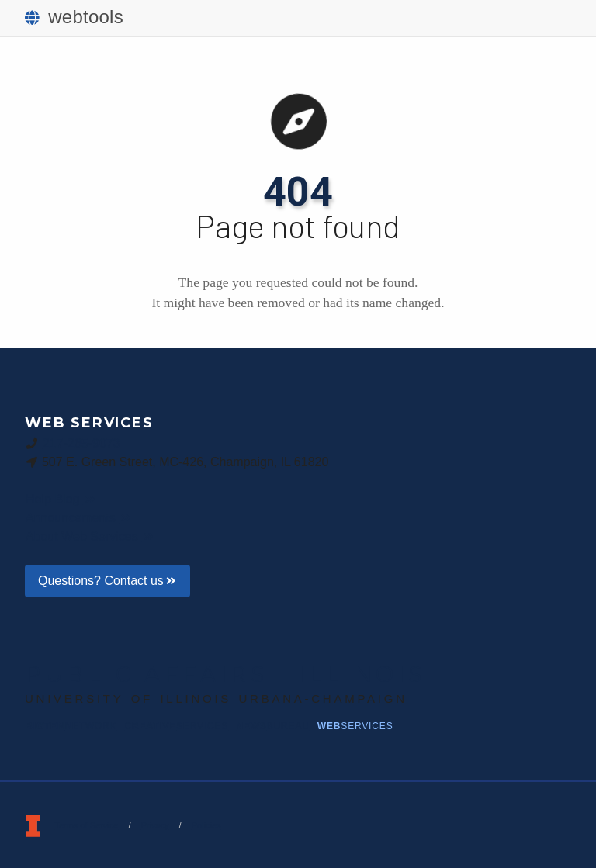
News (272, 726)
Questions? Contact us (107, 581)
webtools (74, 17)
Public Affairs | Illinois (226, 674)
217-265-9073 (81, 443)
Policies (206, 825)
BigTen (71, 726)
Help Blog (61, 499)
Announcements (79, 518)
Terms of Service (86, 825)
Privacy (154, 825)
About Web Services (90, 536)
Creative (177, 726)
